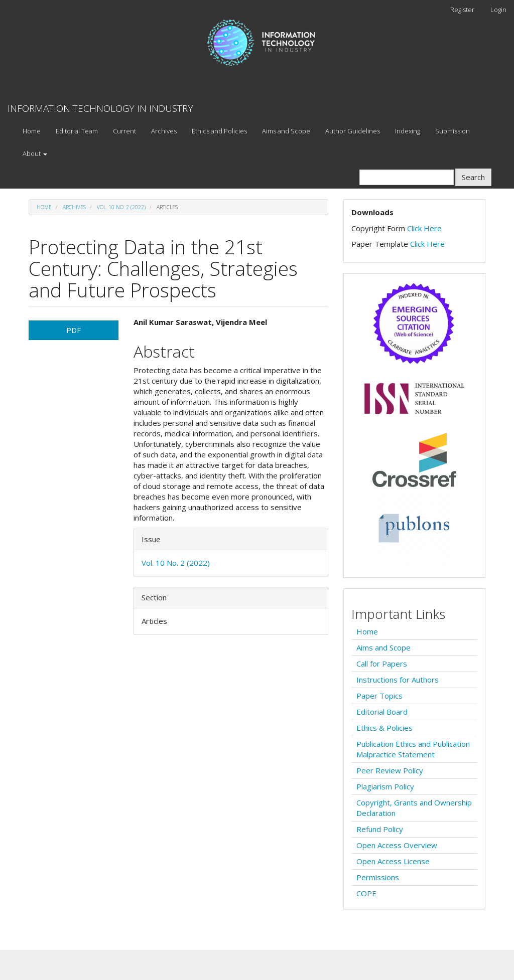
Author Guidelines (353, 131)
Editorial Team (77, 131)
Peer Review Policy (390, 770)
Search (473, 177)
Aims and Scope (286, 131)
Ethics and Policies (219, 131)
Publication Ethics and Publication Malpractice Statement (413, 749)
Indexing (408, 131)
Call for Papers (382, 664)
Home (32, 131)
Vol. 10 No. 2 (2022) (121, 207)
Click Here (424, 228)
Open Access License (393, 861)
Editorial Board (382, 712)
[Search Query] (407, 177)
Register (462, 10)
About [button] (35, 153)
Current (124, 131)
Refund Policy (380, 829)
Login (498, 10)
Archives (164, 131)
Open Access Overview (397, 845)
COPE (366, 893)
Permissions (378, 877)
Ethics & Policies (384, 728)
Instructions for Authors (398, 680)
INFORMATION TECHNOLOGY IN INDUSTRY (100, 108)
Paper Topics (379, 696)
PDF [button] (74, 330)
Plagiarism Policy (385, 786)
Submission (453, 131)
